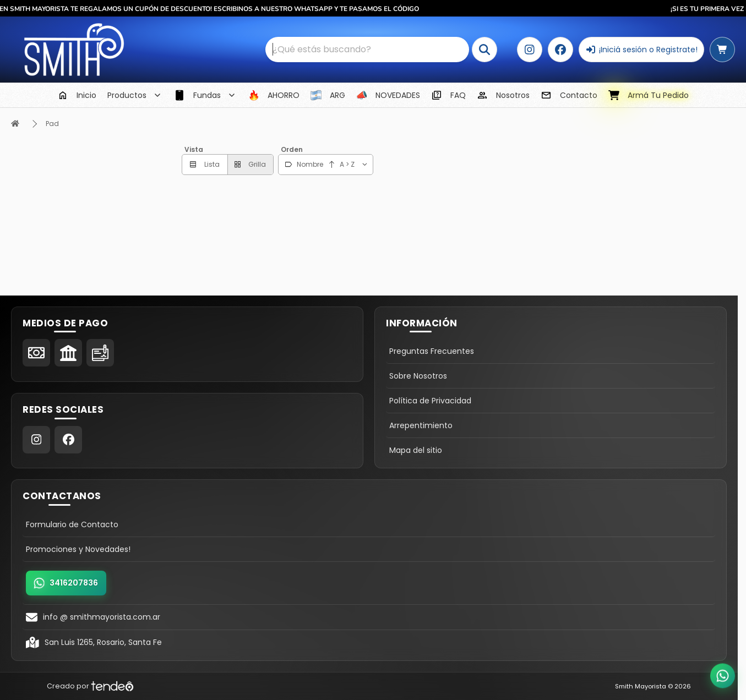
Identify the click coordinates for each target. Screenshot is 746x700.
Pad (52, 124)
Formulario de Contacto (72, 524)
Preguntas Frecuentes (432, 351)
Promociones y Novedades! (78, 549)
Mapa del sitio (416, 450)
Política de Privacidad (430, 401)
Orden (292, 149)
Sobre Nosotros (418, 376)
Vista (194, 149)
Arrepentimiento (421, 425)
